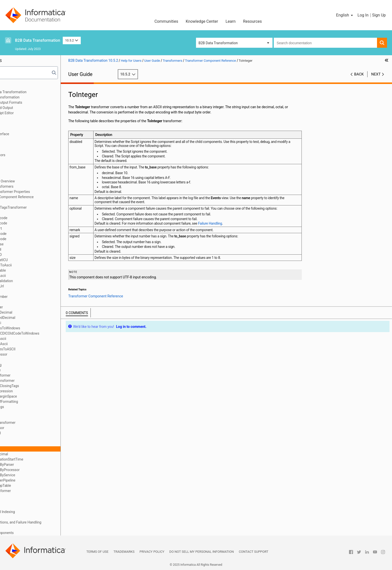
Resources (252, 21)
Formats (15, 160)
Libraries (15, 123)
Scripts (14, 139)
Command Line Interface (27, 134)
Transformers (19, 176)
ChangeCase (31, 244)
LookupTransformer (36, 381)
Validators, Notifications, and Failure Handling (43, 522)
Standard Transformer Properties (41, 192)
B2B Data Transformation (38, 40)
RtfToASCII (29, 433)
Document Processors (25, 155)
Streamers (16, 517)
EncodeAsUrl (31, 286)
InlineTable (29, 370)
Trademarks (124, 552)
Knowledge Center (202, 21)
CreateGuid (30, 249)
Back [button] (359, 74)
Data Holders (18, 165)
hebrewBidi (29, 323)
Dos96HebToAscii (35, 265)
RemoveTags (31, 407)
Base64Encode (33, 223)
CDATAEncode (32, 239)
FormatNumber (33, 297)
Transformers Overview (34, 181)
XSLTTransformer (34, 491)
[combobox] (325, 43)
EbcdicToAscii (32, 276)
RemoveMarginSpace (37, 396)
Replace (27, 412)
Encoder (27, 291)
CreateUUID (30, 255)
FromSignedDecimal (37, 318)
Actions (14, 496)
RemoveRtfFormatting (38, 402)
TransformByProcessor (39, 470)
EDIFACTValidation (35, 281)
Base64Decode (33, 218)
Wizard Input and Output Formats (34, 102)
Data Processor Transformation (33, 97)
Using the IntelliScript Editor (30, 113)
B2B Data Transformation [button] (218, 43)
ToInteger (28, 449)
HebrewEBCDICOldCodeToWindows (49, 333)
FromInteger (30, 307)
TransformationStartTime (41, 459)
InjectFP (27, 360)
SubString (28, 438)
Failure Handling (247, 227)
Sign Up (379, 15)
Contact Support (253, 552)
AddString (29, 213)
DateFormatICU (33, 260)
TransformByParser (36, 465)
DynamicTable (32, 270)
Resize (26, 417)
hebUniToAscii (32, 339)
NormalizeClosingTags (38, 386)
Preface (14, 87)
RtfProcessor (31, 428)
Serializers (16, 501)
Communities (166, 21)
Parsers (14, 144)
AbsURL (27, 202)
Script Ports (17, 150)
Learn (230, 21)
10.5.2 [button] (72, 40)
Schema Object (20, 129)
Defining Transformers (33, 186)
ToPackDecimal (33, 454)
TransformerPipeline (37, 480)
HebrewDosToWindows (39, 328)
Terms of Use (97, 552)
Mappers (15, 507)
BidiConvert (30, 228)
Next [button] (376, 74)
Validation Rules (21, 528)
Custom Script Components (30, 533)
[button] (345, 15)
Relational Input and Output (29, 108)
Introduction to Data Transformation (36, 92)
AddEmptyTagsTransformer (42, 207)
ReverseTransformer (37, 423)
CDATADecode (32, 234)
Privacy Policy (152, 552)
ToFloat (27, 444)
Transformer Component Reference (43, 197)
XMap (13, 118)
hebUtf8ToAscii (33, 344)
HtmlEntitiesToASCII (37, 349)
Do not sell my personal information (201, 552)
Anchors (15, 171)
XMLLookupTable (34, 486)
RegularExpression (35, 391)
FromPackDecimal (35, 312)
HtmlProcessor (33, 354)
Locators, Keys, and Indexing (30, 512)
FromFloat (29, 302)
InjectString (30, 365)
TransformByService (37, 475)
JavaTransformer (34, 375)
